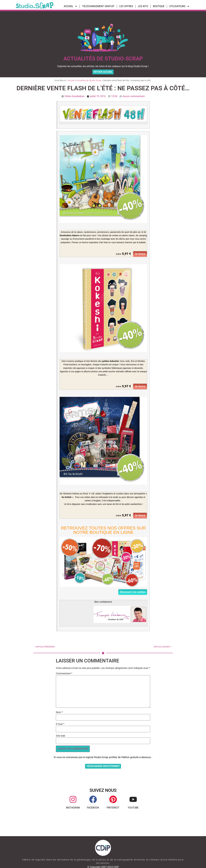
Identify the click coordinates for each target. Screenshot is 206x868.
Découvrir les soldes (133, 593)
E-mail (60, 725)
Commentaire (64, 675)
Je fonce (140, 255)
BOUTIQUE (159, 6)
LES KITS (143, 6)
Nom (59, 713)
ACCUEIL (71, 6)
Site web (60, 737)
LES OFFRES (126, 6)
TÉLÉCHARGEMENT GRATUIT (98, 6)
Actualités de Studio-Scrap (89, 82)
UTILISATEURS (179, 6)
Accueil (71, 82)
